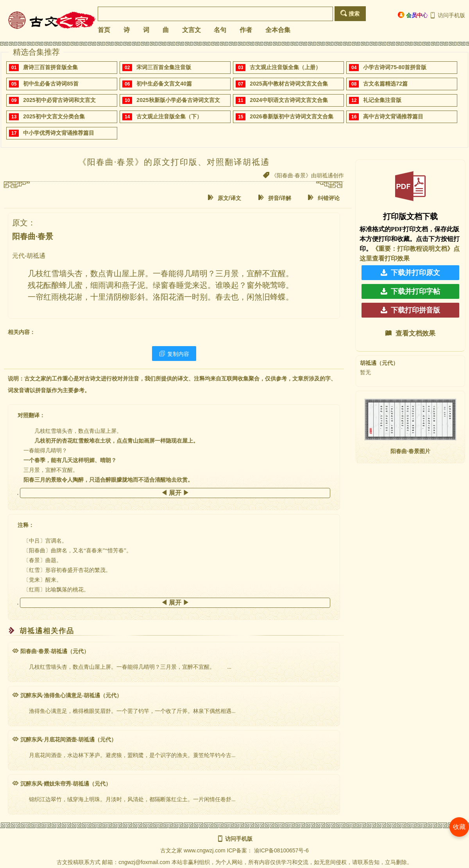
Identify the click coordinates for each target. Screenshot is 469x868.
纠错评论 (324, 198)
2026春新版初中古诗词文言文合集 (291, 116)
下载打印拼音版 (410, 310)
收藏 (459, 827)
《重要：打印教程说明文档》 (413, 249)
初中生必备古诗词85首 (51, 84)
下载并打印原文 (410, 273)
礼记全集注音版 (382, 100)
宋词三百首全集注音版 (164, 67)
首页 (104, 30)
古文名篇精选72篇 (385, 84)
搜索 (350, 13)
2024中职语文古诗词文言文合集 (289, 100)
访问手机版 (447, 15)
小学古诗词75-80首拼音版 (395, 67)
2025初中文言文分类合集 (54, 116)
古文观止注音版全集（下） (169, 116)
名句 (220, 30)
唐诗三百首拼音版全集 (50, 67)
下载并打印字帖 (410, 291)
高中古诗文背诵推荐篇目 (393, 116)
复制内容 (174, 354)
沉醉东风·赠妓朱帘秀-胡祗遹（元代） (62, 784)
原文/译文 (224, 198)
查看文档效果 (410, 333)
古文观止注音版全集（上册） (285, 67)
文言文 (192, 30)
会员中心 (413, 15)
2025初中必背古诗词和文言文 (59, 100)
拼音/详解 (275, 198)
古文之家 (171, 850)
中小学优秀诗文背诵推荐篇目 (59, 133)
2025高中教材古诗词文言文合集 (289, 84)
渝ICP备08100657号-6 (281, 850)
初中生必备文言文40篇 (164, 84)
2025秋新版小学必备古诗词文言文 (178, 100)
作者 (246, 30)
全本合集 (278, 30)
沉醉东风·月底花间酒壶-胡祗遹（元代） (64, 740)
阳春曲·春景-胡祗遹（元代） (51, 651)
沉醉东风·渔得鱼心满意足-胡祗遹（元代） (67, 696)
